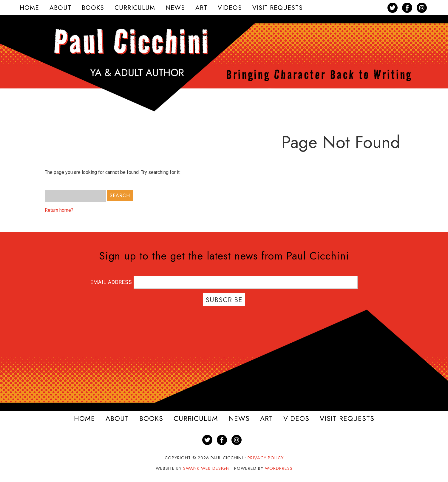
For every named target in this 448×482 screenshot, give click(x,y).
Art (267, 419)
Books (151, 419)
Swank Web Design (206, 468)
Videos (296, 419)
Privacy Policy (266, 458)
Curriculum (196, 419)
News (239, 419)
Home (85, 419)
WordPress (279, 468)
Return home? (59, 210)
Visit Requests (347, 419)
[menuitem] (29, 8)
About (117, 419)
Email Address (112, 282)
